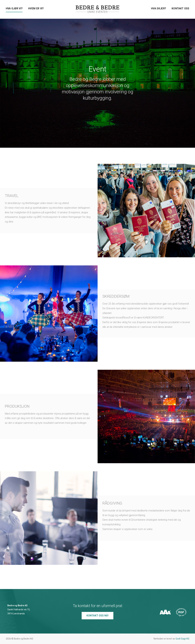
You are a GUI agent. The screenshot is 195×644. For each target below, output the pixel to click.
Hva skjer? (159, 8)
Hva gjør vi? (14, 8)
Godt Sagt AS (183, 639)
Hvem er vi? (36, 8)
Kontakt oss (180, 8)
